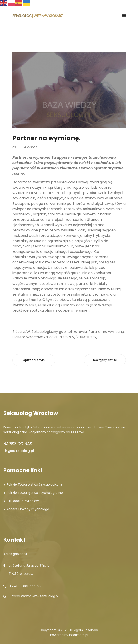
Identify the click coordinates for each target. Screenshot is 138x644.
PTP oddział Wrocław (23, 501)
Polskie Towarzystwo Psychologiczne (35, 493)
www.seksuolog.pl (45, 596)
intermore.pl (79, 635)
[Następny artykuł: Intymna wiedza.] (105, 360)
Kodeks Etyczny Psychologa (28, 509)
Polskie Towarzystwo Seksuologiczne (35, 484)
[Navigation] (124, 16)
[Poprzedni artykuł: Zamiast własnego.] (34, 360)
